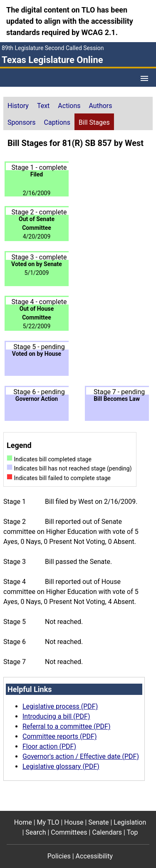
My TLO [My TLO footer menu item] (48, 822)
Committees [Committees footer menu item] (69, 832)
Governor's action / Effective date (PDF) (81, 756)
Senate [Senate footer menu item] (98, 822)
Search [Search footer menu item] (36, 832)
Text (43, 106)
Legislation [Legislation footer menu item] (130, 822)
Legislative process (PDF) (60, 706)
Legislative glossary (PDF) (61, 766)
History (18, 106)
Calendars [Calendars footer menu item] (107, 832)
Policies (59, 856)
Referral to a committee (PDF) (66, 726)
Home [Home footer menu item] (23, 822)
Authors (101, 106)
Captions (57, 122)
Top (132, 832)
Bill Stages (94, 122)
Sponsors (22, 122)
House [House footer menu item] (74, 822)
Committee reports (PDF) (60, 736)
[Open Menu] (144, 78)
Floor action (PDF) (49, 746)
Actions (69, 106)
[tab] (18, 105)
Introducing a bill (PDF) (56, 716)
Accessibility (94, 856)
